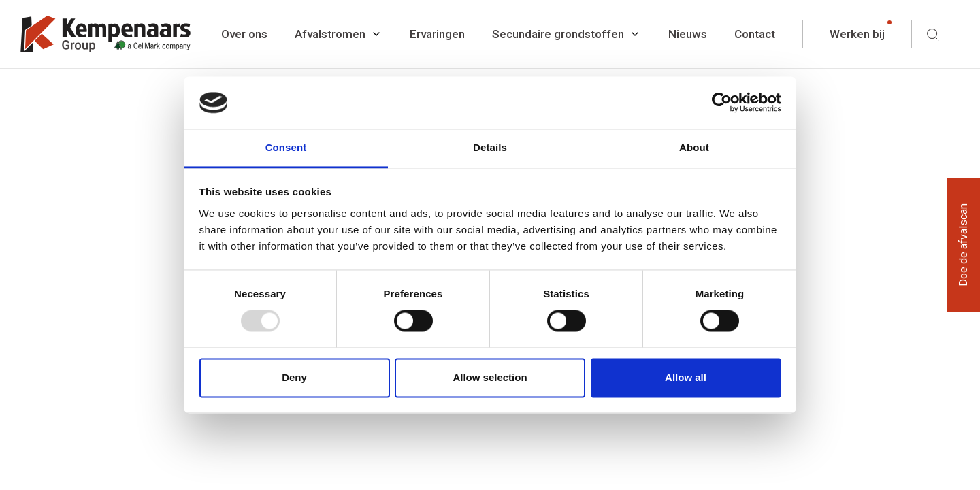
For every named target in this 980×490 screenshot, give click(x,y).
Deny (294, 377)
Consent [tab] (286, 147)
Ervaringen (437, 34)
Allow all (686, 377)
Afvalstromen (330, 34)
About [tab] (694, 147)
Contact (755, 34)
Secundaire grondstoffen (558, 34)
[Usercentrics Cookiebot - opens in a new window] (722, 103)
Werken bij (857, 34)
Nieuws (688, 34)
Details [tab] (490, 147)
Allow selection (490, 377)
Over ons (244, 34)
